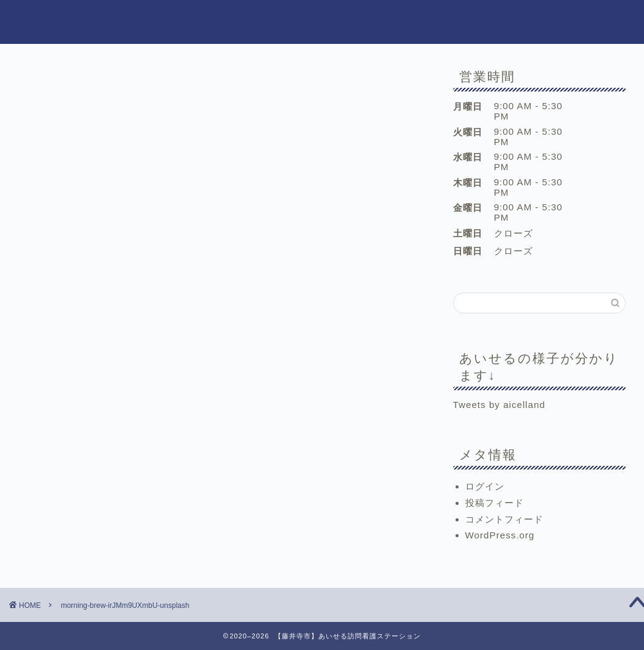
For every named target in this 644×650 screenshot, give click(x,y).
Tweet (54, 433)
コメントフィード (504, 519)
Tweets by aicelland (499, 405)
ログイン (485, 486)
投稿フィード (495, 503)
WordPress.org (500, 535)
